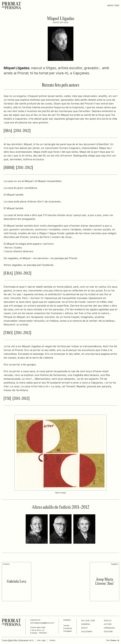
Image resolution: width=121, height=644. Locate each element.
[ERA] (8, 273)
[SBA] (8, 131)
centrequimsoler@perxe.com (42, 623)
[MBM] (9, 168)
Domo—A (115, 640)
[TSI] (7, 399)
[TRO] (8, 333)
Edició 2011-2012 (61, 22)
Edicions (108, 632)
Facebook (68, 628)
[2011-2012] (22, 131)
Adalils (108, 621)
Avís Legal (41, 640)
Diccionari (87, 632)
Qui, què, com (88, 621)
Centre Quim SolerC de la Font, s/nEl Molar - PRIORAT (39, 630)
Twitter (66, 626)
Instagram (68, 631)
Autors (108, 624)
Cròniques (109, 628)
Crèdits (52, 640)
